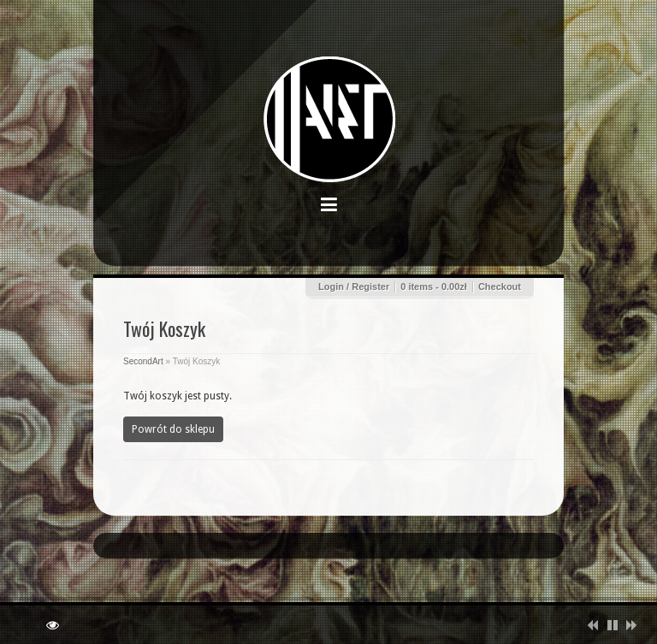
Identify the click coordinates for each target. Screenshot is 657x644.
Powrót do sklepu (173, 429)
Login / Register (354, 287)
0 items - (434, 287)
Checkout (500, 287)
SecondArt (143, 361)
